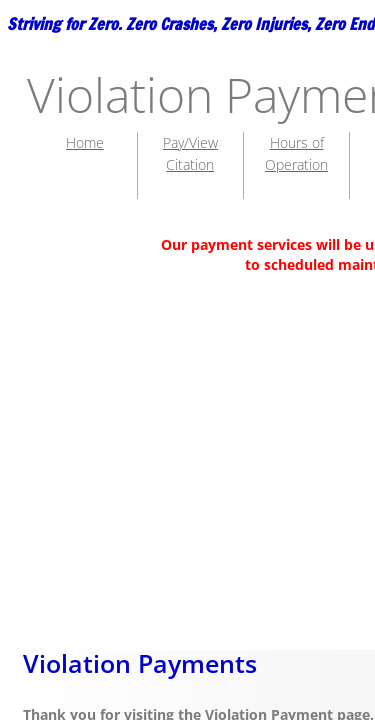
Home (85, 142)
